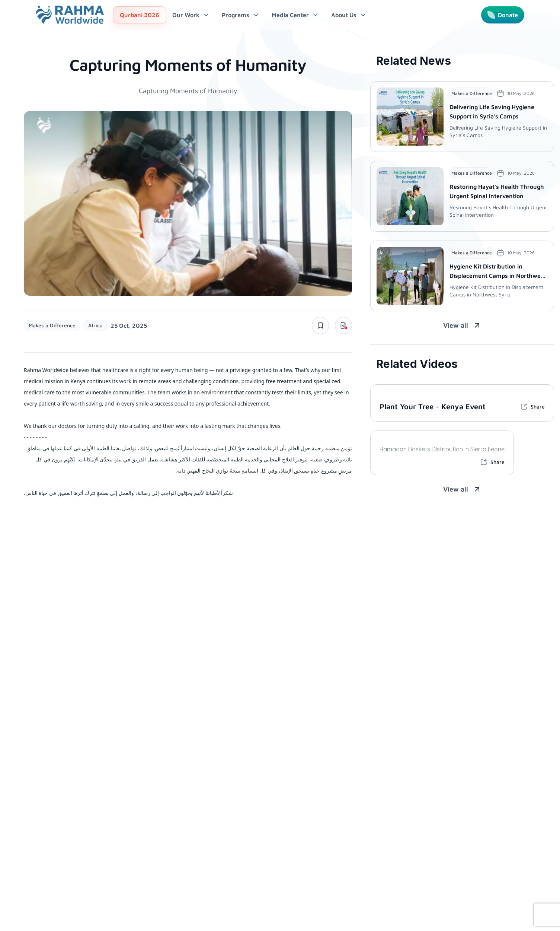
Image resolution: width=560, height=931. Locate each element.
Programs (241, 15)
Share (532, 407)
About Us (349, 15)
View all (462, 325)
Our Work (191, 15)
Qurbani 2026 (140, 15)
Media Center (295, 15)
